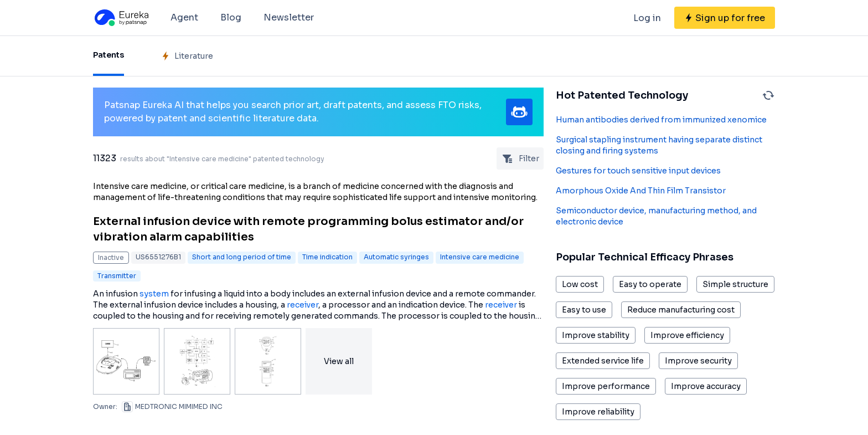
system (154, 294)
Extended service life (603, 361)
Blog (231, 17)
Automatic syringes (396, 257)
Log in (647, 18)
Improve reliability (598, 412)
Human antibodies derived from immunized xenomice (661, 120)
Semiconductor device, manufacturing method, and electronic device (656, 216)
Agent (184, 17)
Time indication (327, 257)
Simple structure (735, 284)
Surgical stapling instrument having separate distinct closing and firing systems (659, 145)
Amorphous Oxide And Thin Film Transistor (641, 191)
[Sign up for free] (725, 18)
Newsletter (289, 17)
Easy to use (584, 310)
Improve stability (596, 335)
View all (339, 361)
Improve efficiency (687, 335)
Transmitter (117, 276)
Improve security (698, 361)
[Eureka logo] (121, 18)
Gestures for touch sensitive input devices (638, 171)
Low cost (580, 284)
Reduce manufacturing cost (681, 310)
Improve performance (606, 386)
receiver (303, 305)
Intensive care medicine (480, 257)
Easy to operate (650, 284)
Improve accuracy (706, 386)
